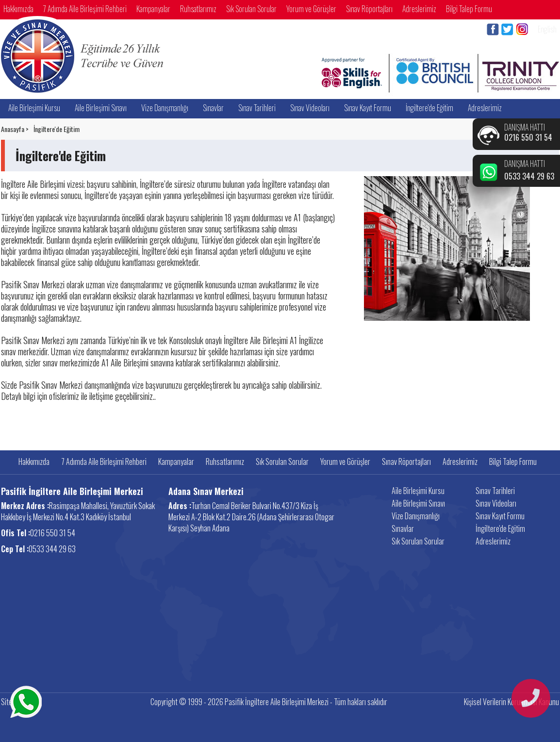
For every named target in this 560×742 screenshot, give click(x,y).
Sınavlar (213, 108)
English (547, 29)
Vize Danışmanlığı (165, 108)
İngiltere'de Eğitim (429, 108)
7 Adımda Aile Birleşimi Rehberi (85, 9)
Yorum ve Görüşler (311, 9)
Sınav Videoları (310, 108)
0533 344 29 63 (529, 176)
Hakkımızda (18, 9)
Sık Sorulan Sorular (251, 9)
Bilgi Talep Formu (469, 9)
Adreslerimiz (419, 9)
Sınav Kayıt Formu (368, 108)
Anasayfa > (15, 129)
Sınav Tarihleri (257, 108)
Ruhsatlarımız (198, 9)
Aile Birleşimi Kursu (34, 108)
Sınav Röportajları (369, 9)
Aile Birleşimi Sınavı (101, 108)
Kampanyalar (153, 9)
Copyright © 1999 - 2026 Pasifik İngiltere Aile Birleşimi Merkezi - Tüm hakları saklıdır (269, 702)
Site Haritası (18, 702)
